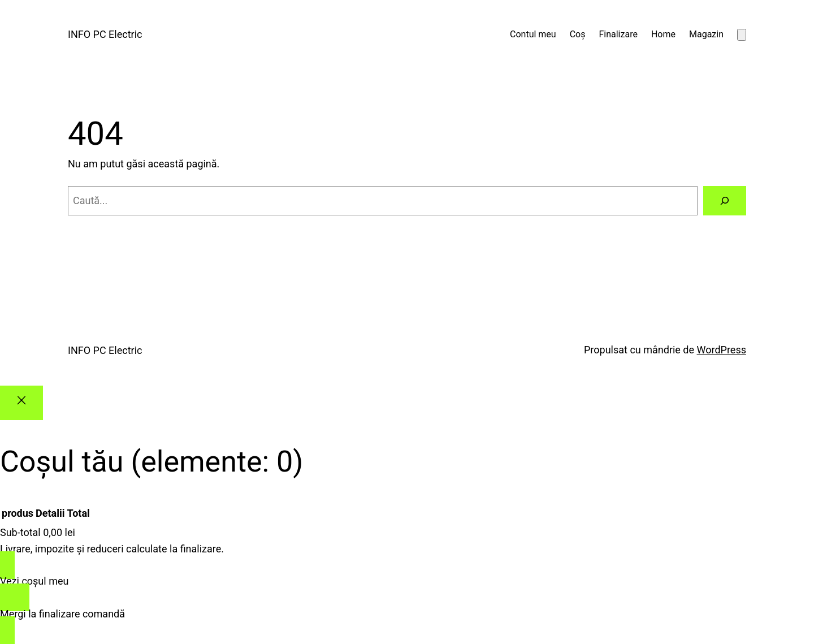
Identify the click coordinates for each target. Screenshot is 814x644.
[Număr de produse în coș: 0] (742, 35)
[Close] (21, 403)
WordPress (722, 350)
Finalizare (618, 34)
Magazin (706, 34)
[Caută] (725, 201)
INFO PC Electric (105, 34)
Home (663, 34)
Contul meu (533, 34)
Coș (578, 34)
